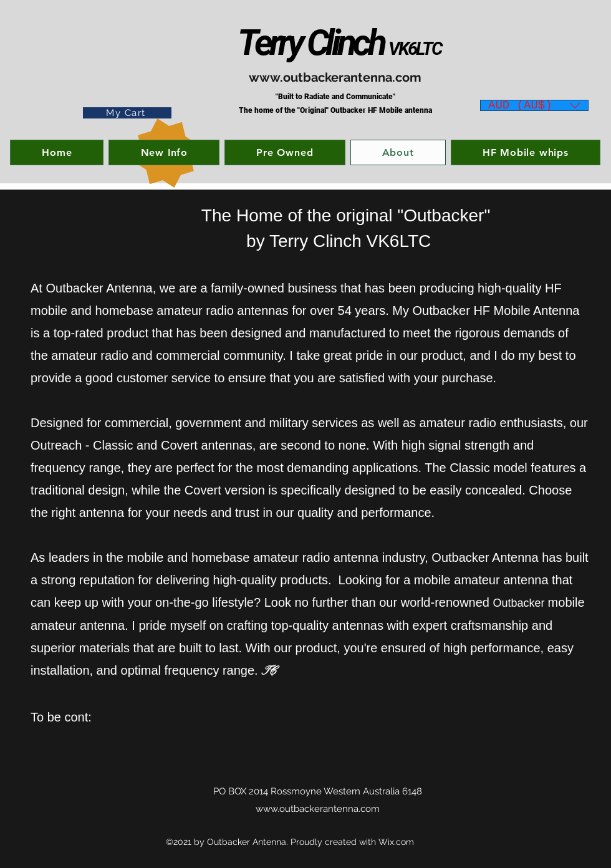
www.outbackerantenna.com (335, 77)
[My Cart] (127, 113)
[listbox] (534, 105)
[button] (534, 103)
